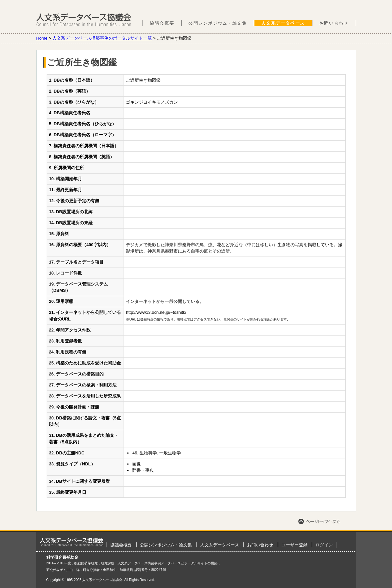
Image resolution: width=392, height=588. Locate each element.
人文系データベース (283, 23)
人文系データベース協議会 (84, 20)
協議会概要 (162, 23)
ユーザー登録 (294, 545)
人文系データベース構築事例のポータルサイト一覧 (102, 38)
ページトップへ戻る (319, 521)
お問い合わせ (334, 23)
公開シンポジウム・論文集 (218, 23)
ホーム (72, 542)
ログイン (324, 545)
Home (42, 38)
